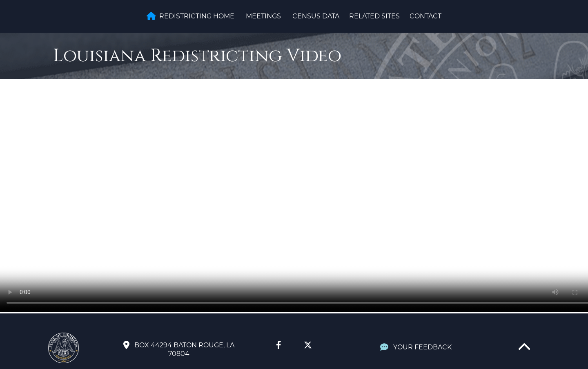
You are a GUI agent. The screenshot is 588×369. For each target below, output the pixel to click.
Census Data (316, 16)
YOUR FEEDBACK (416, 347)
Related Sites (374, 16)
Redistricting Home (190, 16)
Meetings (263, 16)
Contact (425, 16)
